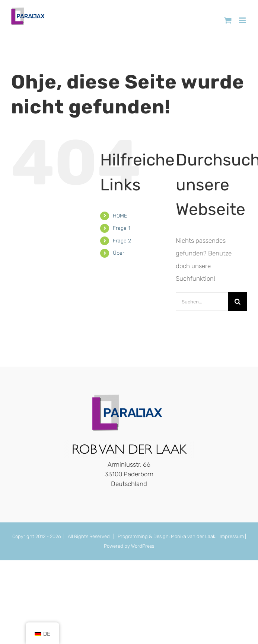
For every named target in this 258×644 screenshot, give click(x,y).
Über (119, 253)
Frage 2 (122, 241)
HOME (120, 216)
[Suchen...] (202, 302)
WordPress (143, 546)
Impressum (232, 536)
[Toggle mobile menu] (243, 20)
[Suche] (238, 302)
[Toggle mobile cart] (228, 20)
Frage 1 (122, 228)
